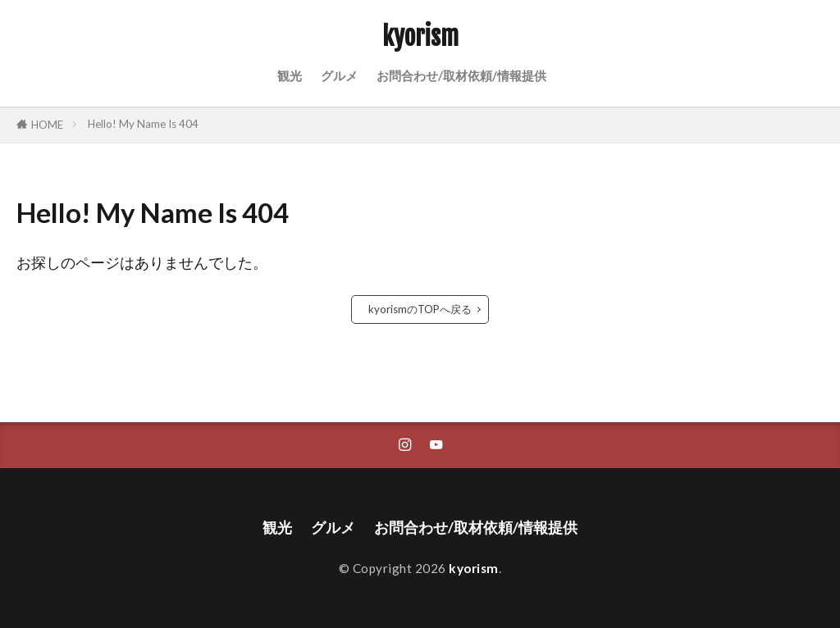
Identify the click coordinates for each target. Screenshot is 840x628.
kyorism (420, 37)
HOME (47, 125)
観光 (290, 75)
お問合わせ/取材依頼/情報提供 (461, 75)
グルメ (339, 75)
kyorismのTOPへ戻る (420, 309)
